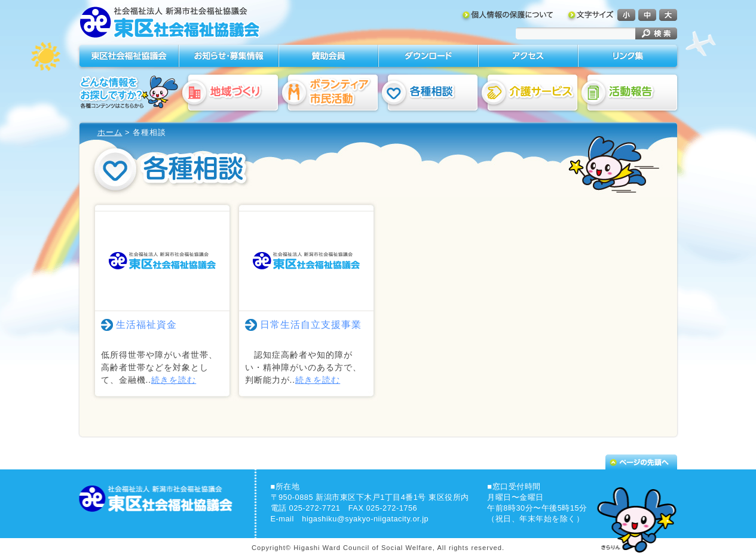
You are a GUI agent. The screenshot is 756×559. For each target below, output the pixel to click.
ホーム (110, 132)
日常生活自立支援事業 (311, 325)
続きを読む (174, 380)
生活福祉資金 (146, 325)
